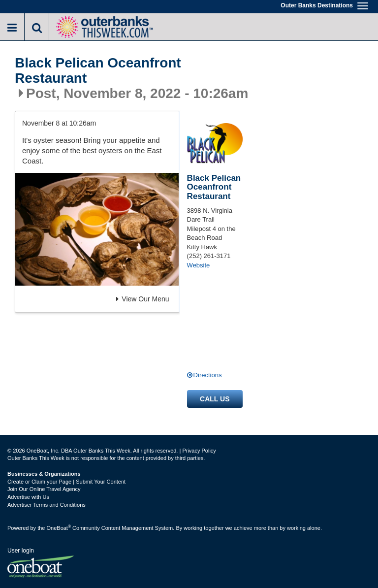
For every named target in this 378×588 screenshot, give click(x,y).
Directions (208, 375)
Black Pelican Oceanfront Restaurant (98, 71)
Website (199, 265)
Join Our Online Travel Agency (44, 489)
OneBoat (59, 528)
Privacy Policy (199, 451)
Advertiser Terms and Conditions (47, 505)
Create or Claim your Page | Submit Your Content (66, 482)
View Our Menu (142, 299)
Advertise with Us (28, 497)
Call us (215, 399)
